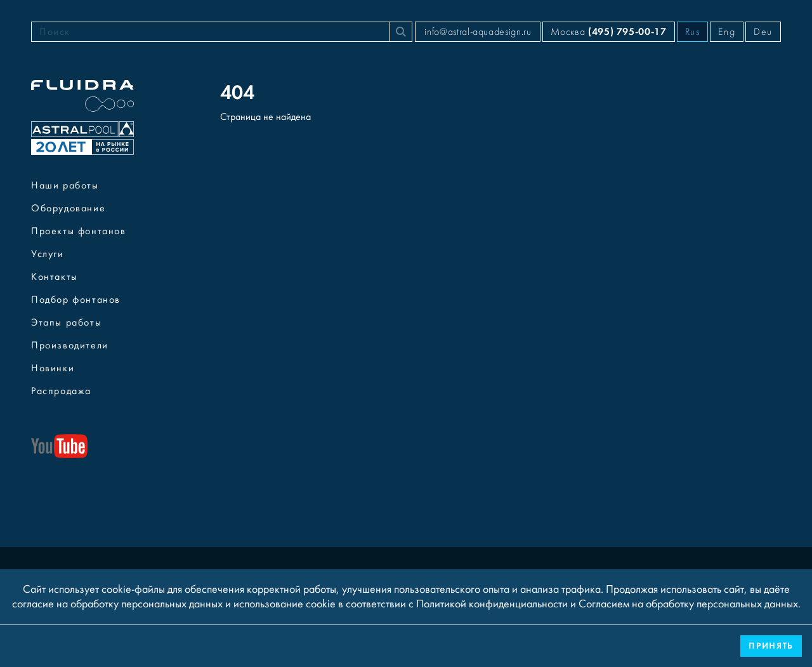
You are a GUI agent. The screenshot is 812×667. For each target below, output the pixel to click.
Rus (693, 32)
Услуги (48, 254)
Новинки (53, 368)
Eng (727, 32)
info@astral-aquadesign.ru (478, 32)
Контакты (55, 277)
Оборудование (68, 208)
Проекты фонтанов (79, 231)
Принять (771, 646)
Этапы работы (66, 322)
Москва (608, 31)
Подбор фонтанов (76, 300)
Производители (70, 345)
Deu (763, 32)
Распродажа (61, 391)
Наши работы (65, 185)
